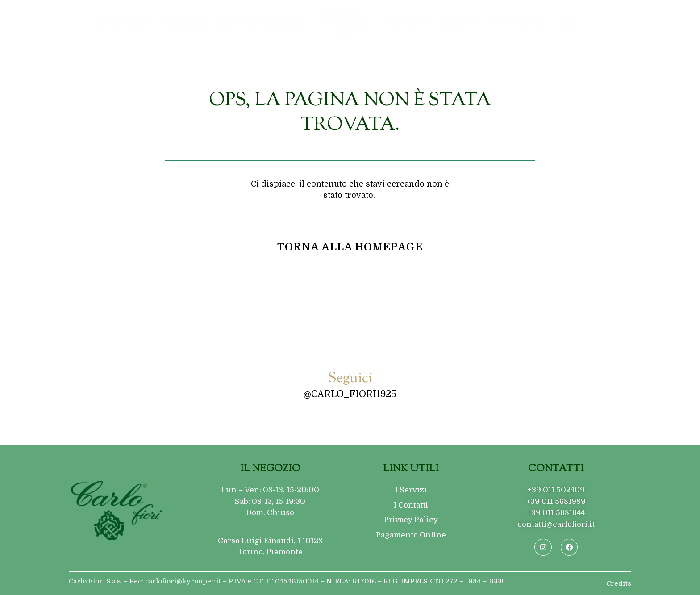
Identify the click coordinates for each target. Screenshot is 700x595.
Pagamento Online (411, 535)
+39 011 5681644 (556, 513)
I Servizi (184, 22)
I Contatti (518, 22)
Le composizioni (262, 22)
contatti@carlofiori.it (556, 524)
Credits (619, 583)
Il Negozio (122, 22)
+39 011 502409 (556, 490)
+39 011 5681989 (556, 501)
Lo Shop (408, 22)
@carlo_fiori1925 (350, 394)
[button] (350, 247)
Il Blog (460, 22)
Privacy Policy (411, 520)
